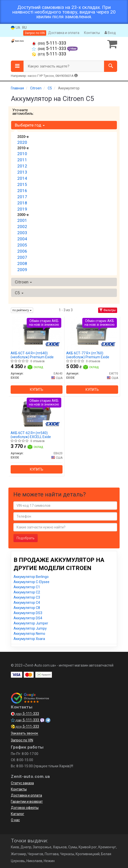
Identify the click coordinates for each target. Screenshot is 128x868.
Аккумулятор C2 (27, 592)
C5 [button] (19, 293)
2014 (22, 178)
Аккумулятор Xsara (29, 639)
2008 (22, 263)
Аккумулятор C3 (27, 597)
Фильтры (108, 310)
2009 (22, 270)
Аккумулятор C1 (27, 587)
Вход (110, 33)
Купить (37, 390)
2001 (22, 220)
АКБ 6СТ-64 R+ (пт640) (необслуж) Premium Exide (32, 355)
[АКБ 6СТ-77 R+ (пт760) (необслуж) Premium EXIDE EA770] (92, 333)
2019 (22, 209)
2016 (22, 191)
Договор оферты (25, 808)
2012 (22, 166)
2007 (22, 257)
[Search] (111, 66)
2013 (22, 172)
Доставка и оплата (64, 33)
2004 (22, 239)
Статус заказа (22, 783)
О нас (15, 820)
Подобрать (26, 538)
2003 (22, 233)
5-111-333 (49, 43)
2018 (22, 203)
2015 (22, 184)
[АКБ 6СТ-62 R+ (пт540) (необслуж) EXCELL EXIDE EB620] (37, 413)
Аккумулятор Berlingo (31, 577)
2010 (22, 154)
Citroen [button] (23, 282)
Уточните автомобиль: (23, 112)
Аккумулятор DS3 (28, 613)
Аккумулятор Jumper (31, 623)
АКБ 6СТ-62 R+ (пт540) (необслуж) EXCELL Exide (31, 435)
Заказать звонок (24, 733)
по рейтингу (22, 310)
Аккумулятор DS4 (28, 618)
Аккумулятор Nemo (29, 634)
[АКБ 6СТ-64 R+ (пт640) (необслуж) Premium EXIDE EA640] (37, 333)
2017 (22, 197)
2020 (22, 142)
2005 (22, 245)
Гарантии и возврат (27, 802)
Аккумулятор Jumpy (30, 628)
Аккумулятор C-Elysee (32, 582)
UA (16, 28)
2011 (22, 160)
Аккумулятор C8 (27, 608)
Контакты (92, 33)
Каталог (18, 814)
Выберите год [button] (30, 125)
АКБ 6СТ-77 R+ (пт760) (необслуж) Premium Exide (88, 355)
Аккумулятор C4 (27, 603)
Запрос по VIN (35, 33)
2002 (22, 227)
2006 (22, 251)
